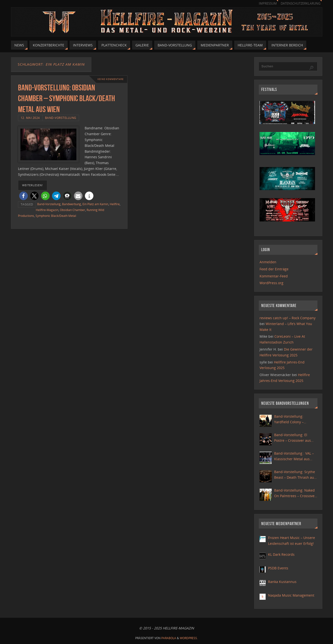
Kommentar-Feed (274, 276)
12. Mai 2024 (30, 118)
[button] (23, 196)
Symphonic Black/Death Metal (56, 216)
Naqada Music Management (291, 595)
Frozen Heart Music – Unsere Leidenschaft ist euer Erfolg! (292, 541)
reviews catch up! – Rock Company (288, 318)
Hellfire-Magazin (47, 210)
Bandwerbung (72, 204)
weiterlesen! (32, 185)
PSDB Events (278, 568)
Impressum (268, 4)
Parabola (169, 638)
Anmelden (268, 262)
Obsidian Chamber (72, 210)
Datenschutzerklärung (301, 4)
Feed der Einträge (274, 269)
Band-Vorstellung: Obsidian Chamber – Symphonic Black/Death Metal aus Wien (67, 98)
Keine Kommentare (109, 79)
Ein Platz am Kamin (95, 204)
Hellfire (115, 204)
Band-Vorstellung (61, 118)
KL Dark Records (281, 554)
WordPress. (189, 638)
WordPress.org (271, 283)
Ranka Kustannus (282, 582)
